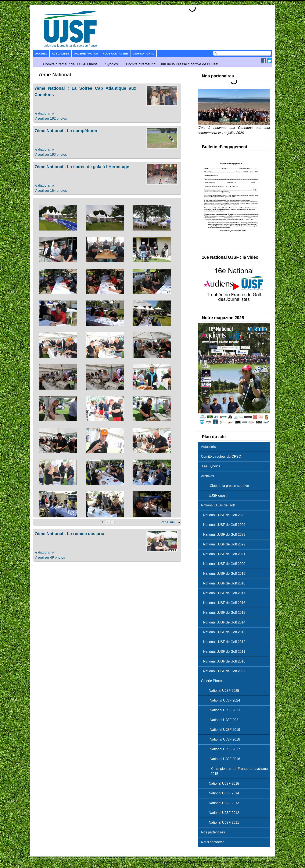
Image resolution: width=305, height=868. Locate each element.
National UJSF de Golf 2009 (224, 671)
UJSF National (143, 54)
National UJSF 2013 (221, 803)
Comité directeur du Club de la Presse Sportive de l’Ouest (172, 64)
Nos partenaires (213, 832)
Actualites (60, 54)
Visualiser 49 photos (50, 557)
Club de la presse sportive (226, 486)
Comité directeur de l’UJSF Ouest (70, 64)
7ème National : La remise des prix (69, 534)
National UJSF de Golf (218, 505)
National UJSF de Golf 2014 (224, 622)
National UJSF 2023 (222, 710)
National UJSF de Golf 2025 (224, 515)
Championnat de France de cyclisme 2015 (235, 771)
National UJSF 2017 (222, 749)
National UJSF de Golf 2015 (224, 613)
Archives (207, 476)
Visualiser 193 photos (51, 154)
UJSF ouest (215, 496)
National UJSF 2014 (221, 793)
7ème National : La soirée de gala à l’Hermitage (82, 167)
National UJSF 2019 (222, 730)
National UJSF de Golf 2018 (224, 583)
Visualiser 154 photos (51, 191)
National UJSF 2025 (221, 691)
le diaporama (44, 113)
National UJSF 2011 (221, 823)
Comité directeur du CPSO (221, 456)
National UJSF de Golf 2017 (224, 593)
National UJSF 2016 (222, 759)
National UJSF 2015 (221, 783)
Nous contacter (115, 54)
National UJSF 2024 (222, 700)
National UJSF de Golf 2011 (224, 652)
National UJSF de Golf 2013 (224, 632)
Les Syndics (211, 466)
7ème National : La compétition (66, 131)
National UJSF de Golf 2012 (224, 642)
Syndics (112, 64)
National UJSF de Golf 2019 (224, 574)
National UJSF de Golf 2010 (224, 661)
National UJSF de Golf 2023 (224, 535)
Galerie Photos (86, 54)
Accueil (41, 54)
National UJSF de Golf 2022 (224, 544)
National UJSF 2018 (222, 739)
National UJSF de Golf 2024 (224, 525)
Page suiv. (168, 522)
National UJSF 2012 (221, 813)
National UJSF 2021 (222, 720)
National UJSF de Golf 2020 (224, 564)
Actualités (208, 447)
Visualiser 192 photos (51, 118)
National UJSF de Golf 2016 (224, 603)
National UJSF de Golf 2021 (224, 554)
